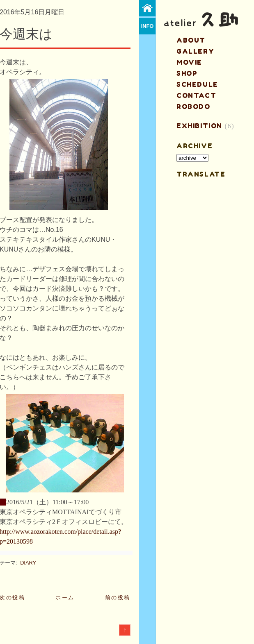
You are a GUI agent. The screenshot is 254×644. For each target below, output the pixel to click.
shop (187, 73)
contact (196, 95)
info (148, 26)
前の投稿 (118, 598)
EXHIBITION (199, 126)
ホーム (65, 598)
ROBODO (193, 107)
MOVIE (189, 62)
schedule (197, 84)
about (191, 40)
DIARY (28, 563)
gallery (195, 51)
